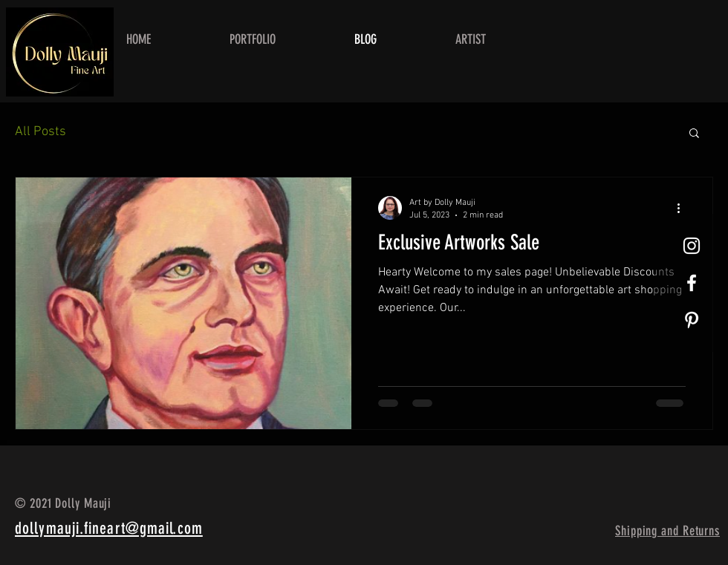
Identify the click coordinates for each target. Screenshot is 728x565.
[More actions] (683, 208)
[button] (694, 134)
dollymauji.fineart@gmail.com (109, 528)
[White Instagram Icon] (692, 246)
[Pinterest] (692, 320)
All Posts (40, 132)
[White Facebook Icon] (692, 283)
